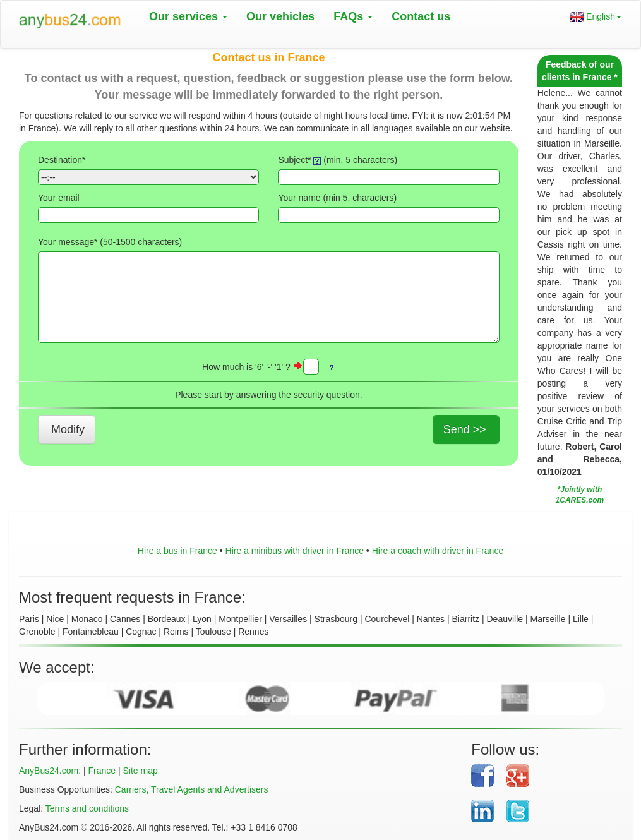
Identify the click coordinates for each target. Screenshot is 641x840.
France (102, 771)
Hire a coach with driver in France (438, 551)
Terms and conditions (87, 808)
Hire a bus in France (177, 551)
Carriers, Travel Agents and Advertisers (192, 789)
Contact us (421, 16)
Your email (59, 198)
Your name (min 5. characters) (337, 198)
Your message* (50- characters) (110, 242)
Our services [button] (188, 16)
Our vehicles (280, 16)
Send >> (465, 429)
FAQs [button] (353, 16)
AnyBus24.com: (50, 771)
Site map (140, 771)
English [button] (596, 17)
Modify (68, 429)
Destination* (62, 160)
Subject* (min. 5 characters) (338, 160)
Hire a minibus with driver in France (295, 551)
